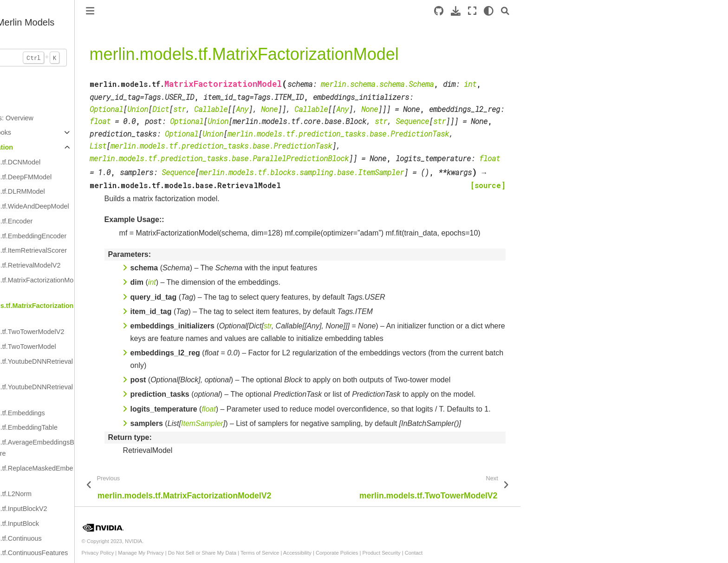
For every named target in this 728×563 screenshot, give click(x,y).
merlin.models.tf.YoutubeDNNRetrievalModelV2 (109, 367)
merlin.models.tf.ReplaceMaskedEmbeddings (109, 474)
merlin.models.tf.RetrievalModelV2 (103, 265)
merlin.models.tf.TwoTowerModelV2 (105, 332)
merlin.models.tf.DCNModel (93, 162)
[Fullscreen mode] (565, 11)
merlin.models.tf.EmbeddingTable (101, 427)
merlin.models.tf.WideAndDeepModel (107, 206)
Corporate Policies (430, 553)
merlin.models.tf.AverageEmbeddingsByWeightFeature (110, 448)
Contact (507, 553)
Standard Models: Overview (86, 118)
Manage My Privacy (234, 553)
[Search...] (102, 58)
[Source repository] (532, 11)
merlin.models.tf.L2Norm (88, 494)
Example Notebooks (75, 132)
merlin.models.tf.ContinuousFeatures (107, 553)
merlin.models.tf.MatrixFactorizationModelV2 (109, 286)
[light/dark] (582, 11)
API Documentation (75, 147)
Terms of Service (353, 553)
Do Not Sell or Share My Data (296, 553)
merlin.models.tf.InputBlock (92, 524)
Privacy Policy (191, 553)
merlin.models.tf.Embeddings (95, 413)
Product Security (474, 553)
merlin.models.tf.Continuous (93, 538)
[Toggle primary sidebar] (183, 11)
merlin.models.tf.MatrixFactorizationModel (109, 311)
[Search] (598, 11)
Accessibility (391, 553)
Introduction (62, 103)
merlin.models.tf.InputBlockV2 (96, 509)
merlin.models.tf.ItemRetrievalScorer (106, 250)
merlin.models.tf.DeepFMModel (98, 177)
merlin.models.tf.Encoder (89, 221)
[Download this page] (549, 11)
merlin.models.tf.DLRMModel (95, 191)
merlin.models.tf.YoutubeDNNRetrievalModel (109, 393)
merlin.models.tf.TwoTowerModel (101, 347)
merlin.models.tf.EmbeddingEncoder (106, 236)
